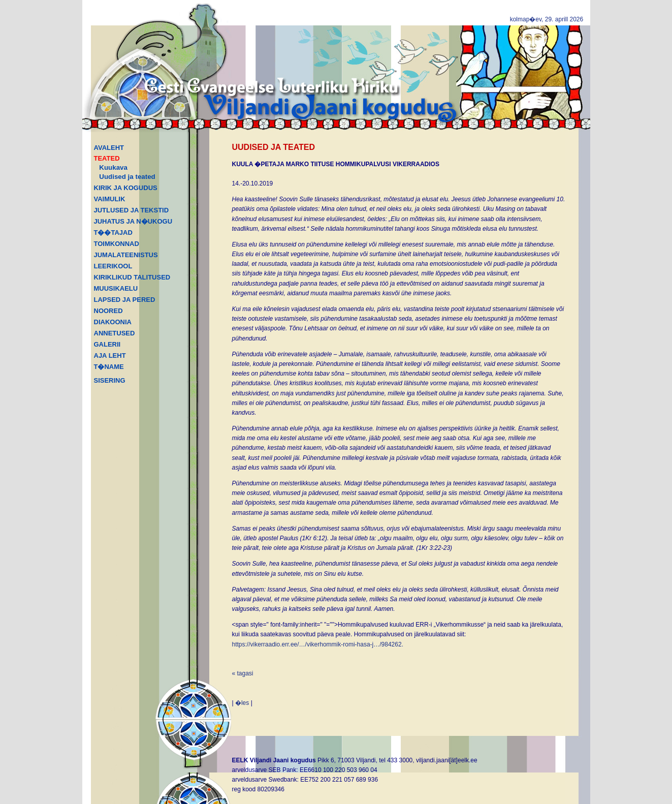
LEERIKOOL (113, 266)
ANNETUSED (115, 333)
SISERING (110, 380)
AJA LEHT (110, 355)
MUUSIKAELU (116, 288)
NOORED (108, 311)
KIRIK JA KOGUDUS (126, 188)
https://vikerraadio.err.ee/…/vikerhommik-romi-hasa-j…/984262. (318, 644)
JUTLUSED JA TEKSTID (132, 210)
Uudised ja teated (127, 177)
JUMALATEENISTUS (126, 255)
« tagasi (243, 673)
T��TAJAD (113, 233)
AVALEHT (109, 148)
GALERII (107, 344)
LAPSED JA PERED (125, 300)
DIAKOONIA (113, 322)
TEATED (107, 158)
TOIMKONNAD (117, 244)
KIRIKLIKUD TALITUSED (132, 277)
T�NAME (109, 367)
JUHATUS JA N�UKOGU (133, 221)
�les (242, 703)
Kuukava (113, 167)
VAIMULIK (110, 199)
